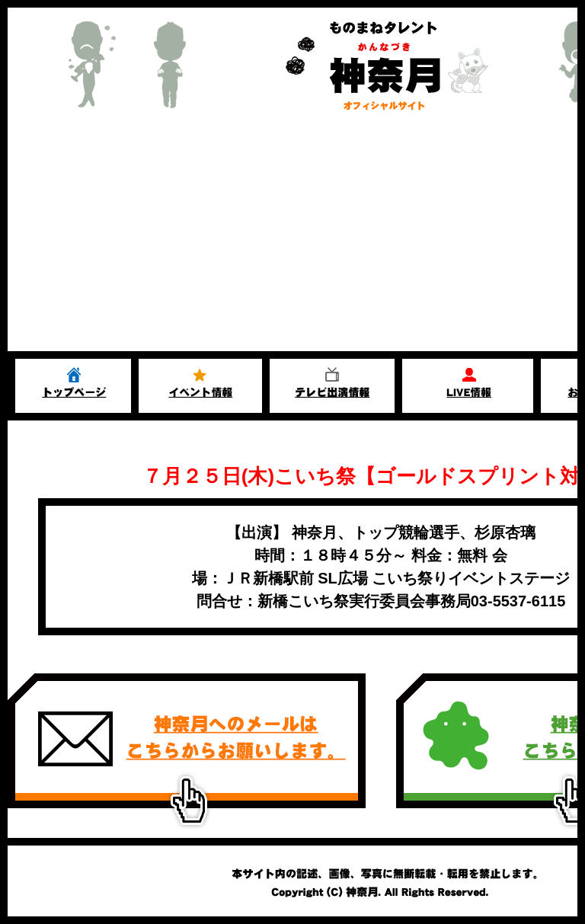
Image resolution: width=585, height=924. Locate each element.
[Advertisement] (292, 237)
